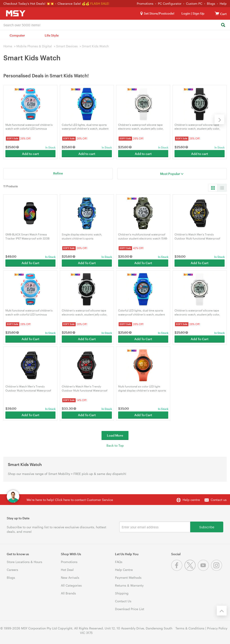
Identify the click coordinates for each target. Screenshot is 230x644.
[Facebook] (178, 570)
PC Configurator (170, 3)
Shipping (122, 593)
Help (223, 3)
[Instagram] (217, 570)
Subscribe (207, 527)
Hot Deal (67, 570)
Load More (115, 435)
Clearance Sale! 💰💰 (73, 3)
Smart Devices (67, 46)
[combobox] (115, 25)
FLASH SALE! (100, 3)
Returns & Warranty (129, 585)
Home (8, 46)
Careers (12, 570)
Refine (58, 173)
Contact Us (123, 601)
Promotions (145, 3)
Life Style (52, 35)
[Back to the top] (222, 611)
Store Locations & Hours (24, 562)
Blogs (211, 3)
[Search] (223, 25)
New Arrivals (70, 578)
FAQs (119, 562)
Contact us (219, 500)
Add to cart (30, 154)
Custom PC (194, 3)
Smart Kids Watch (95, 46)
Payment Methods (128, 578)
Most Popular (172, 174)
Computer (17, 35)
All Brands (68, 593)
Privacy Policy (217, 628)
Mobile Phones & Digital (34, 46)
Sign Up (198, 13)
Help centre (191, 500)
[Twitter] (191, 570)
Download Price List (130, 609)
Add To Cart (30, 263)
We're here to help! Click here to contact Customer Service (70, 500)
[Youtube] (204, 570)
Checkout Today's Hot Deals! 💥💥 (29, 3)
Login (186, 13)
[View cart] (217, 13)
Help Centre (124, 570)
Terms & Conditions (190, 628)
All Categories (71, 585)
